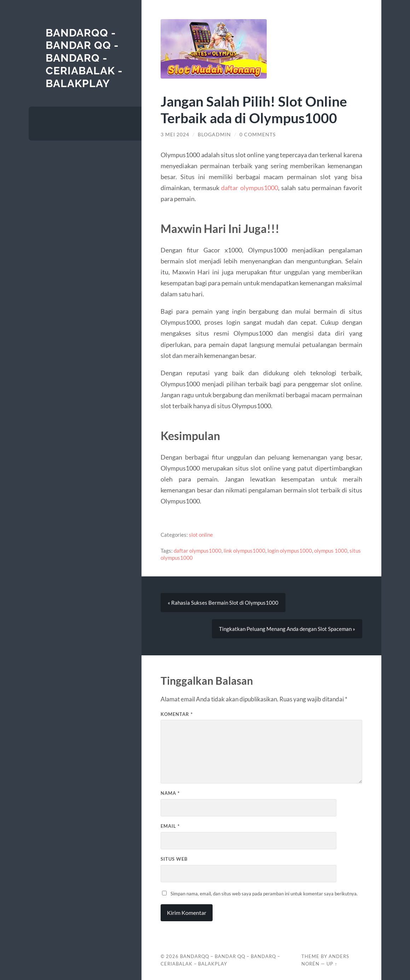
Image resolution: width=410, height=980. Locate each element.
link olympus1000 (244, 551)
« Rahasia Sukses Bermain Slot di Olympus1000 (223, 603)
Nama (170, 793)
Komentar (177, 714)
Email (170, 826)
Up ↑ (332, 964)
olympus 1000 (331, 551)
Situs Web (174, 859)
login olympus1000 (290, 551)
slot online (201, 535)
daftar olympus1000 (249, 188)
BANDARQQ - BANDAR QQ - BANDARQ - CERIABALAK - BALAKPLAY (84, 58)
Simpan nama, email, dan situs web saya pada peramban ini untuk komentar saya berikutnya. (264, 894)
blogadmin (214, 135)
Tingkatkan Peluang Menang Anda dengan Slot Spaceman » (287, 629)
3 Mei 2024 (175, 135)
